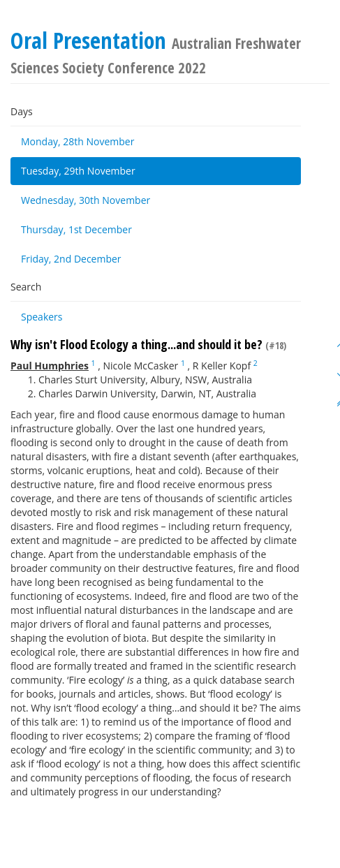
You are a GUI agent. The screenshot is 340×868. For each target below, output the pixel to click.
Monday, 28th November (77, 141)
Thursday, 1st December (76, 229)
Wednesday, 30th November (86, 200)
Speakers (42, 317)
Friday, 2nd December (71, 259)
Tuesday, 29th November (78, 171)
